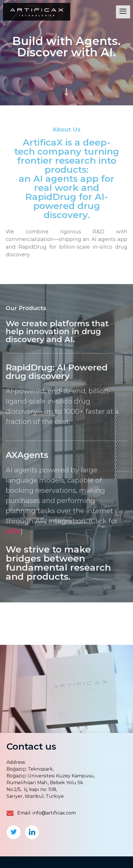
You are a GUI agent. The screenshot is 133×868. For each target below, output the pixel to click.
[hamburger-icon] (123, 12)
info (13, 531)
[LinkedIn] (32, 832)
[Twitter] (14, 832)
